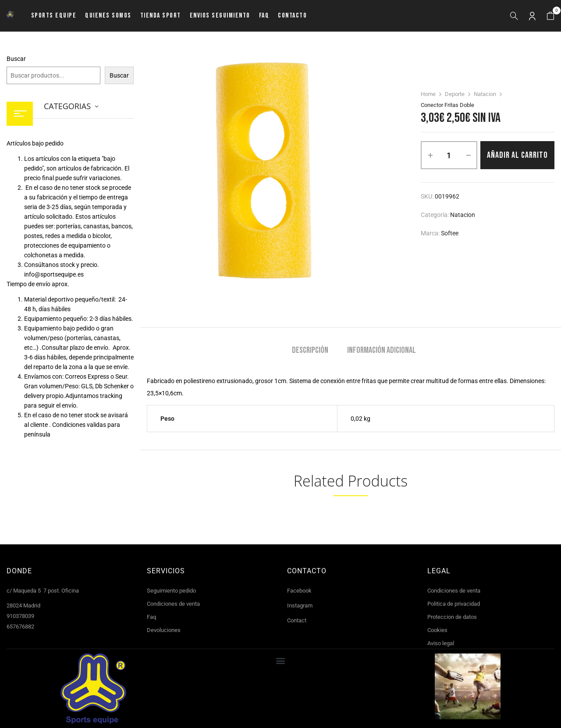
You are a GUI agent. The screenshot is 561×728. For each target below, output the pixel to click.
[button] (550, 16)
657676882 (20, 627)
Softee (450, 233)
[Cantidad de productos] (449, 155)
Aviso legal (441, 643)
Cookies (437, 630)
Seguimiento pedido (171, 591)
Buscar (16, 59)
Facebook (299, 591)
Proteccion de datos (452, 617)
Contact (297, 620)
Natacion (485, 94)
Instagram (300, 605)
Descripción (310, 350)
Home (428, 94)
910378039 (20, 616)
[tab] (310, 351)
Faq (151, 617)
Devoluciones (164, 630)
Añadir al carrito (517, 155)
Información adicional (382, 350)
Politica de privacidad (454, 604)
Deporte (455, 94)
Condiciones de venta (173, 604)
